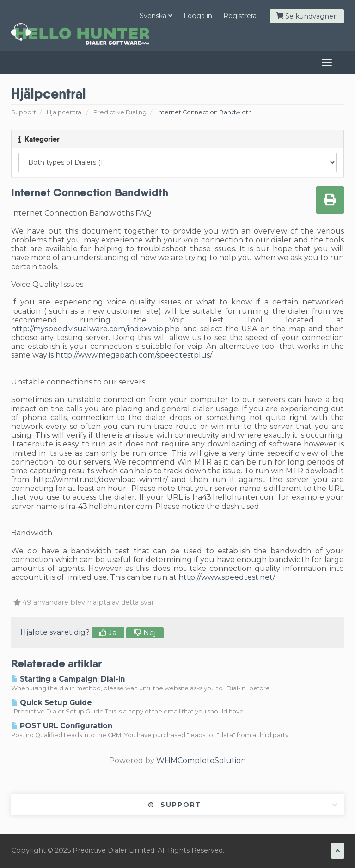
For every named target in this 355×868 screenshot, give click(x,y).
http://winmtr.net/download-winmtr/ (101, 480)
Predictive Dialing (120, 112)
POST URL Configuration (62, 726)
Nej (145, 633)
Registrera (240, 16)
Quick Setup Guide (52, 703)
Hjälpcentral (65, 112)
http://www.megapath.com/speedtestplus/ (134, 355)
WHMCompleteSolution (201, 760)
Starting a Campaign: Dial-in (68, 679)
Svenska (156, 16)
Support (24, 112)
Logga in (198, 16)
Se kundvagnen (307, 16)
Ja (108, 633)
